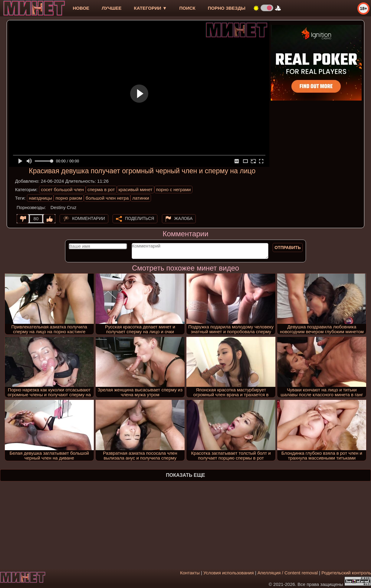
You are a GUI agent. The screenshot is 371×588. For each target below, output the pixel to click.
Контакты (190, 573)
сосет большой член (62, 189)
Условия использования (229, 573)
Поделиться (140, 218)
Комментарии (89, 218)
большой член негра (107, 198)
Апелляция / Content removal (288, 573)
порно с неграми (174, 189)
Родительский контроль (346, 573)
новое (81, 8)
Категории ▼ (151, 8)
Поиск (187, 8)
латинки (141, 198)
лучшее (112, 8)
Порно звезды (227, 8)
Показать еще (185, 475)
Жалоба (184, 218)
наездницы (40, 198)
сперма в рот (101, 189)
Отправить (288, 247)
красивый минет (136, 189)
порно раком (69, 198)
